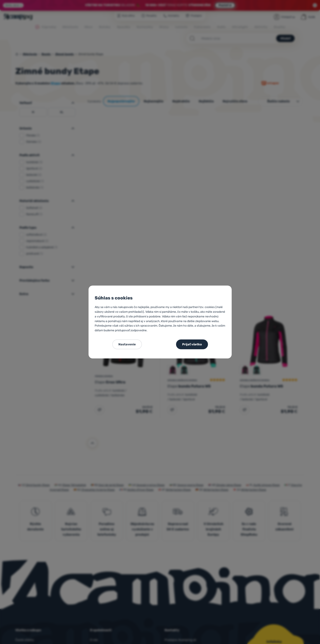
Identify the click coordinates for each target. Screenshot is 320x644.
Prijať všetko (192, 344)
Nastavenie (127, 344)
